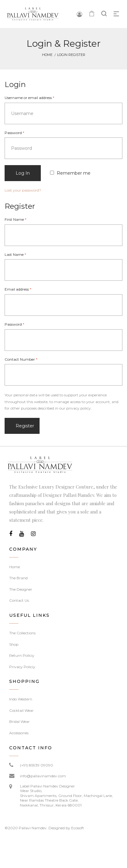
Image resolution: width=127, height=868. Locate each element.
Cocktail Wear (21, 710)
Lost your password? (23, 190)
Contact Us (19, 600)
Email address (18, 289)
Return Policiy (22, 655)
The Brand (18, 578)
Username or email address (29, 98)
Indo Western (21, 699)
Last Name (15, 254)
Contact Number (21, 359)
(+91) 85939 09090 (37, 765)
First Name (15, 219)
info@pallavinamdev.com (43, 776)
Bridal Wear (19, 721)
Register (25, 426)
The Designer (21, 589)
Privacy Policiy (22, 667)
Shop (14, 644)
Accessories (19, 733)
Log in (23, 173)
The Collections (22, 633)
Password (14, 133)
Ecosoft (78, 828)
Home (47, 55)
